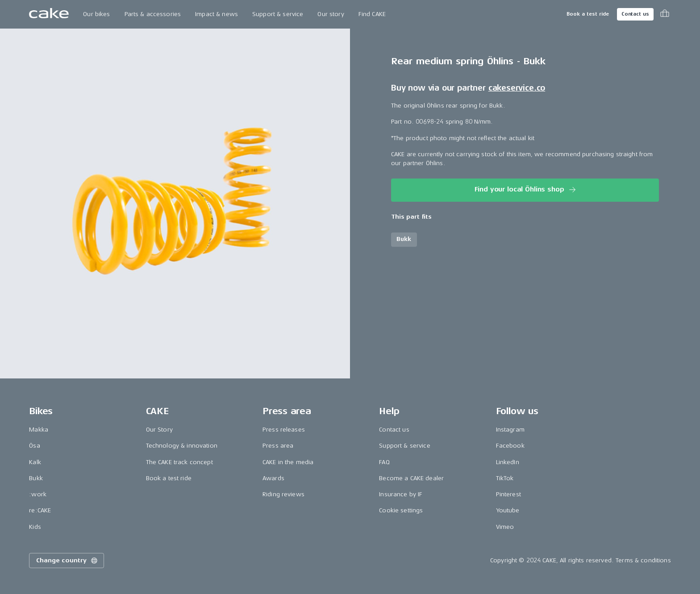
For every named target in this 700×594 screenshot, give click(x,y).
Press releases (284, 430)
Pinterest (508, 494)
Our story (331, 14)
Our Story (159, 430)
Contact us (635, 14)
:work (38, 494)
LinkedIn (508, 462)
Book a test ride (588, 14)
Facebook (510, 446)
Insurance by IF (401, 494)
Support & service (278, 14)
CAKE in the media (288, 462)
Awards (273, 478)
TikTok (505, 478)
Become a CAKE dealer (411, 478)
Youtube (508, 510)
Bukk (36, 478)
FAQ (384, 462)
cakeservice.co (517, 88)
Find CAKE (372, 14)
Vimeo (505, 527)
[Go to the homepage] (49, 14)
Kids (35, 527)
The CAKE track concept (179, 462)
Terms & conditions (643, 560)
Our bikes (96, 14)
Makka (39, 430)
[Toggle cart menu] (665, 14)
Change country (67, 561)
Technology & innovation (182, 446)
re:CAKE (40, 510)
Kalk (35, 462)
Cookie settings (401, 510)
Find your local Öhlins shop (526, 190)
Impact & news (217, 14)
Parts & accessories (153, 14)
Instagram (510, 430)
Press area (278, 446)
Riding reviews (283, 494)
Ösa (34, 446)
